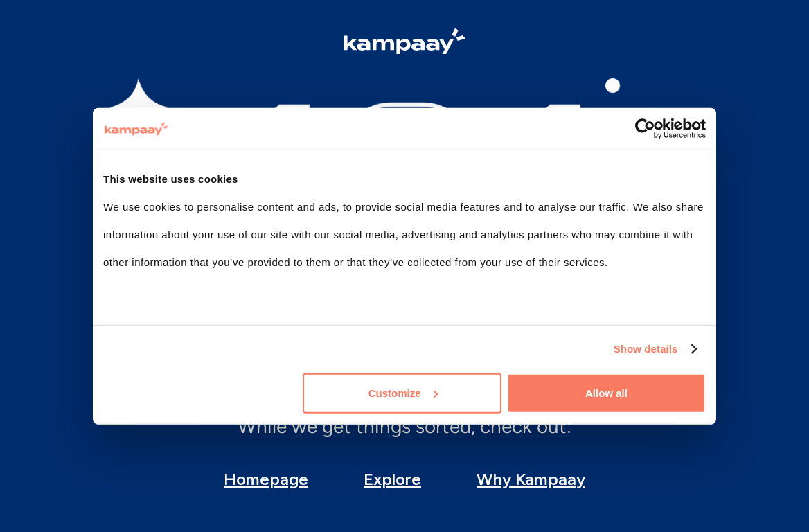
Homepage (266, 479)
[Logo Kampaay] (404, 43)
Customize (403, 392)
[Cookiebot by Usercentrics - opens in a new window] (645, 129)
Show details (646, 349)
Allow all (606, 392)
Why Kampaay (531, 479)
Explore (392, 479)
